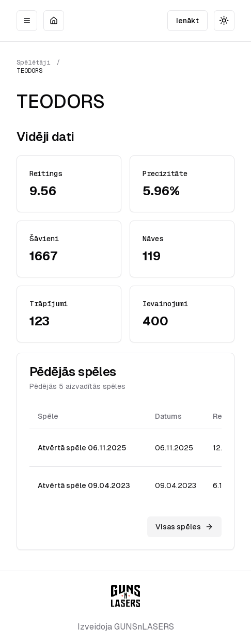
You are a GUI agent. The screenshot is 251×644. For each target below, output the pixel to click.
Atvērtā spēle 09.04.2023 (84, 485)
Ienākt (187, 21)
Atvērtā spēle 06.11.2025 (82, 448)
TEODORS (29, 71)
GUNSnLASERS (144, 627)
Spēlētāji (34, 62)
